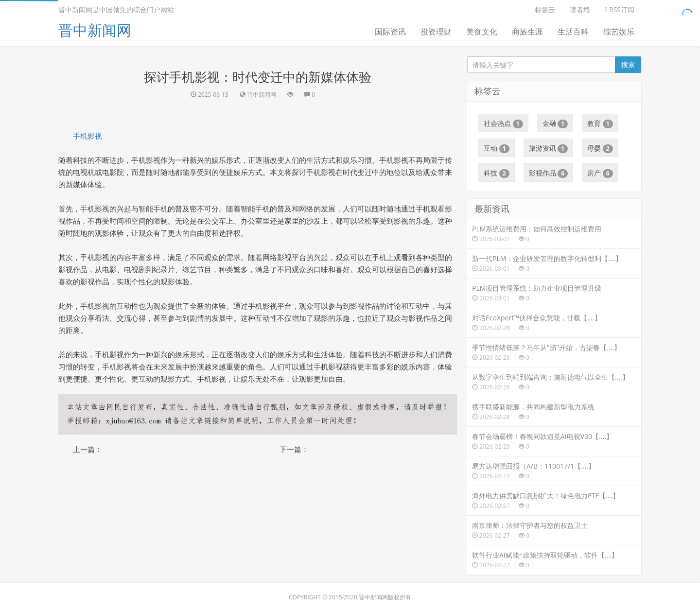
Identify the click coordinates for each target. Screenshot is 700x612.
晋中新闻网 (95, 30)
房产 (600, 173)
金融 (555, 123)
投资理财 (436, 32)
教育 (600, 123)
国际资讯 (390, 32)
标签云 (545, 9)
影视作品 (549, 173)
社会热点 (503, 123)
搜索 (628, 64)
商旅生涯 (527, 32)
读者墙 (580, 9)
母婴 (600, 148)
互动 (497, 148)
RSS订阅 (620, 9)
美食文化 (482, 32)
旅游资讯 (549, 148)
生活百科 (573, 32)
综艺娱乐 (619, 32)
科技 (497, 173)
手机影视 (87, 136)
